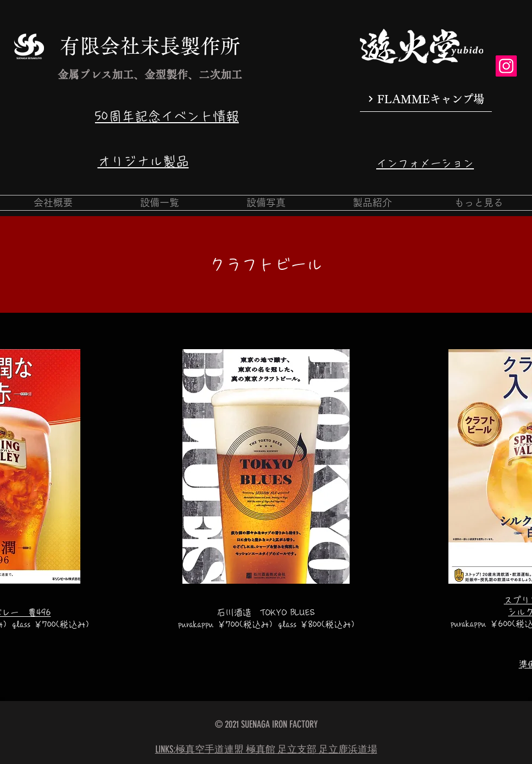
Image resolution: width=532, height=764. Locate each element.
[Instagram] (506, 66)
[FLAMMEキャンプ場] (426, 99)
